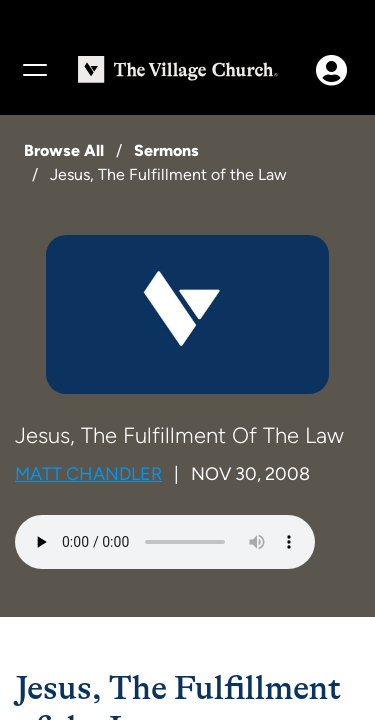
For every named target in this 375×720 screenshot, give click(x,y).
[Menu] (34, 70)
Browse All (64, 150)
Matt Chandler (88, 474)
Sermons (166, 150)
